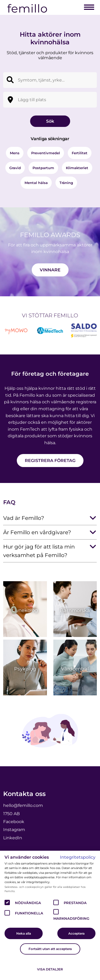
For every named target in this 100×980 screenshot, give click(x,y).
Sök (50, 121)
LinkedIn (13, 838)
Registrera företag (50, 461)
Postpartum (43, 168)
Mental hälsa (36, 183)
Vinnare (50, 270)
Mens (15, 153)
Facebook (14, 822)
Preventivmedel (46, 153)
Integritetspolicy (78, 857)
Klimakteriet (77, 168)
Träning (66, 183)
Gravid (15, 168)
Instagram (14, 830)
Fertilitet (80, 153)
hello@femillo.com (23, 805)
